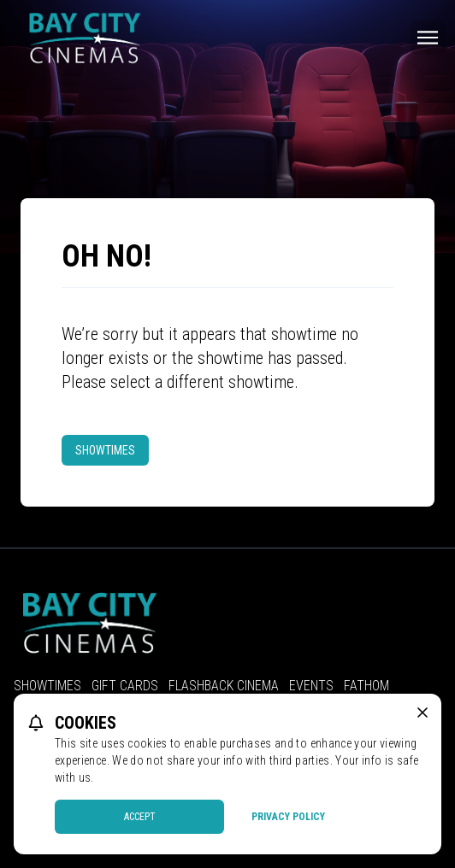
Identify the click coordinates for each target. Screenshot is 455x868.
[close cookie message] (422, 713)
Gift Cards (125, 686)
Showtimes (105, 450)
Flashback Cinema (224, 686)
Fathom (366, 686)
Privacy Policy (288, 817)
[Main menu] (428, 38)
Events (311, 686)
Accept (140, 817)
